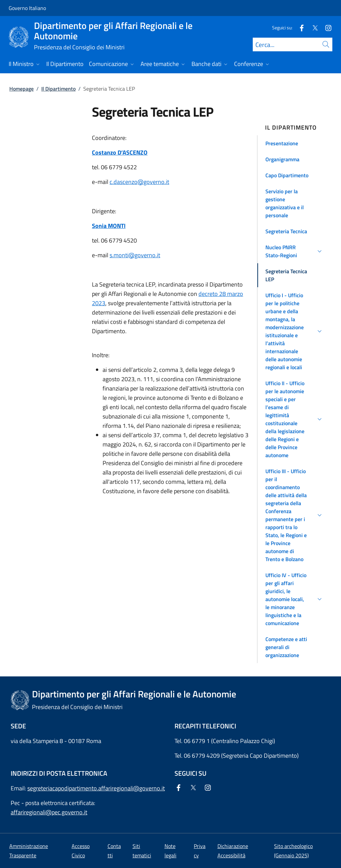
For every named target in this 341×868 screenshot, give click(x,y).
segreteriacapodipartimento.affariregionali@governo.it (96, 788)
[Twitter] (312, 27)
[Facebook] (299, 27)
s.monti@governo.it (135, 255)
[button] (295, 143)
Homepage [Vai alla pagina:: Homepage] (21, 89)
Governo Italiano (27, 8)
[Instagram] (326, 27)
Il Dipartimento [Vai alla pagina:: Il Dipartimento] (58, 89)
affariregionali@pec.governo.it (49, 812)
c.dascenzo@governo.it (139, 182)
